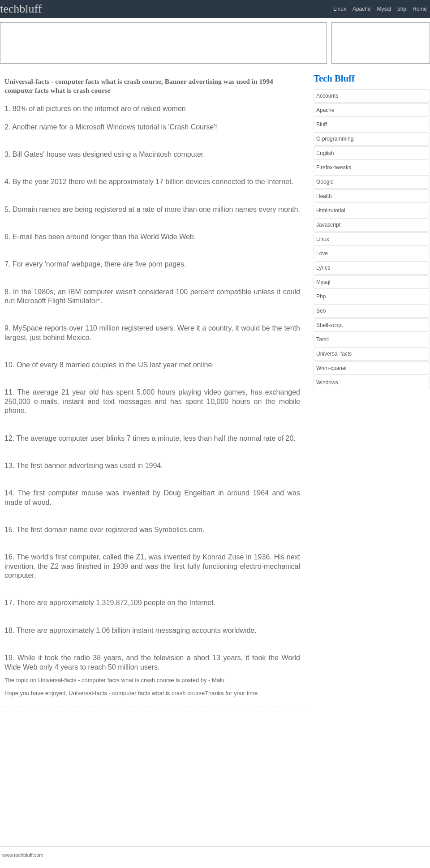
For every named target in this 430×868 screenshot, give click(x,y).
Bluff (322, 125)
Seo (321, 311)
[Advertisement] (163, 43)
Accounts (327, 96)
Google (325, 182)
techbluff (21, 9)
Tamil (322, 339)
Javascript (328, 225)
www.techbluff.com (23, 855)
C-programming (335, 139)
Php (321, 296)
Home (420, 9)
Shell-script (329, 325)
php (402, 9)
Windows (327, 382)
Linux (340, 9)
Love (322, 254)
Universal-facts (334, 354)
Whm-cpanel (331, 368)
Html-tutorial (331, 211)
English (325, 153)
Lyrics (323, 268)
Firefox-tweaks (334, 168)
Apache (362, 9)
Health (324, 196)
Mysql (384, 9)
